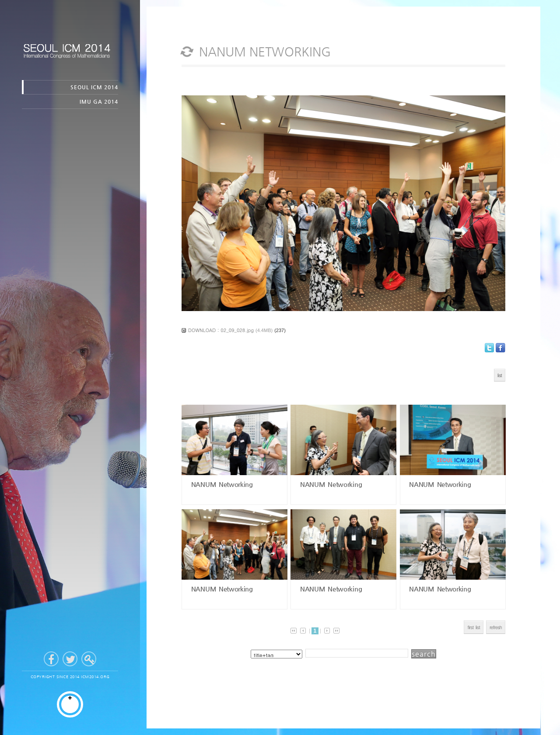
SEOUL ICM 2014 (94, 87)
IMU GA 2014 (99, 101)
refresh (496, 627)
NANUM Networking (221, 484)
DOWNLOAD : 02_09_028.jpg (221, 330)
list (500, 375)
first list (474, 627)
